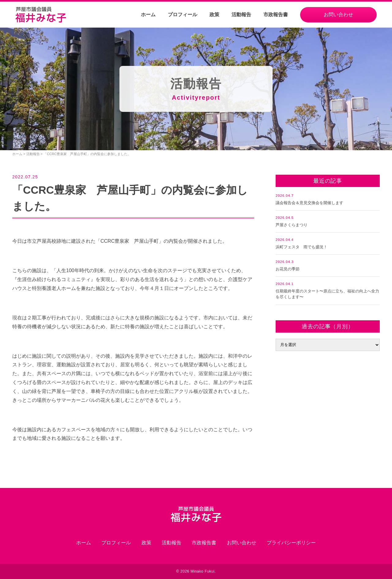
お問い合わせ (338, 15)
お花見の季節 (288, 269)
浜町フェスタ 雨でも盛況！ (302, 247)
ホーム (148, 15)
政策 (214, 15)
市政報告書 (276, 15)
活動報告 (241, 15)
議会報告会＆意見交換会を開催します (309, 203)
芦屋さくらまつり (292, 225)
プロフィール (183, 15)
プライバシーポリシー (291, 543)
